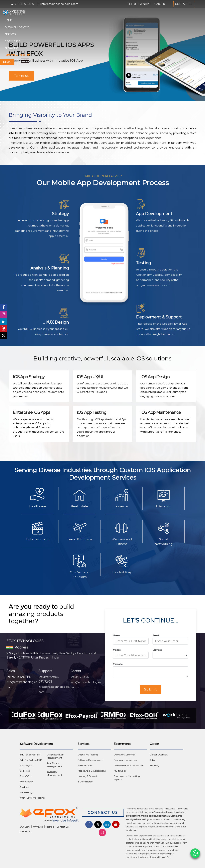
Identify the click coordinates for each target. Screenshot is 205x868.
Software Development (91, 760)
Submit (151, 689)
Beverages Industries (125, 760)
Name (116, 635)
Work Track (27, 782)
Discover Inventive (17, 27)
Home (8, 20)
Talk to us (21, 76)
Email (156, 635)
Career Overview (159, 755)
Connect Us (103, 813)
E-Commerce (12, 41)
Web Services (85, 765)
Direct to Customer (125, 755)
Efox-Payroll (27, 765)
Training (155, 765)
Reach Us (25, 831)
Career (160, 4)
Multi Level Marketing (32, 798)
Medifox (24, 787)
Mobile (117, 650)
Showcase (11, 48)
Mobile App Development (92, 771)
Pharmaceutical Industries (129, 765)
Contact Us (184, 4)
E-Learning (26, 792)
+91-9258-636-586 (19, 677)
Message (118, 664)
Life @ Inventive (139, 4)
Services (10, 34)
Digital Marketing (88, 755)
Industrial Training (18, 55)
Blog (7, 62)
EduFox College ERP (31, 760)
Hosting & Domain (88, 776)
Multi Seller (120, 771)
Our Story (25, 827)
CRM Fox (25, 771)
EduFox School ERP (31, 755)
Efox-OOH (26, 776)
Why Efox (38, 827)
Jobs (152, 760)
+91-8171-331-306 (82, 677)
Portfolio (50, 827)
